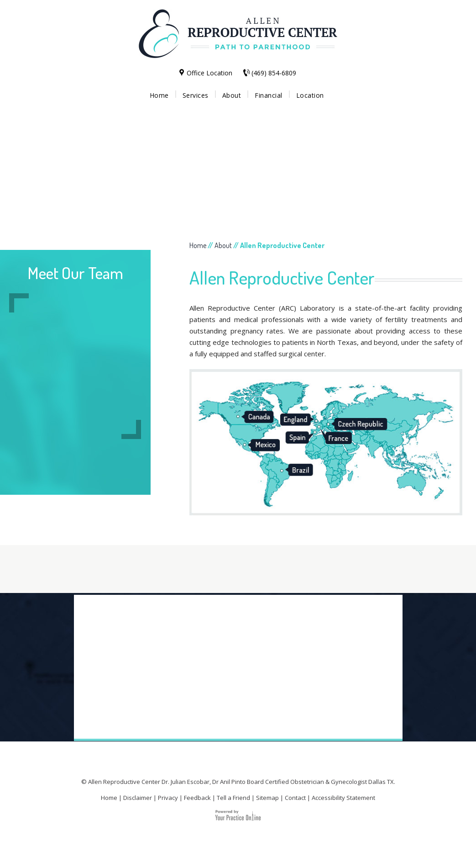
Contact (295, 798)
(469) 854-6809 (274, 73)
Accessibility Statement (343, 798)
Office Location (209, 73)
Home (159, 95)
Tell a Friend (233, 798)
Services (196, 95)
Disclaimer (138, 798)
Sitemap (267, 798)
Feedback (197, 798)
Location (310, 95)
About (232, 95)
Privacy (168, 798)
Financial (269, 95)
